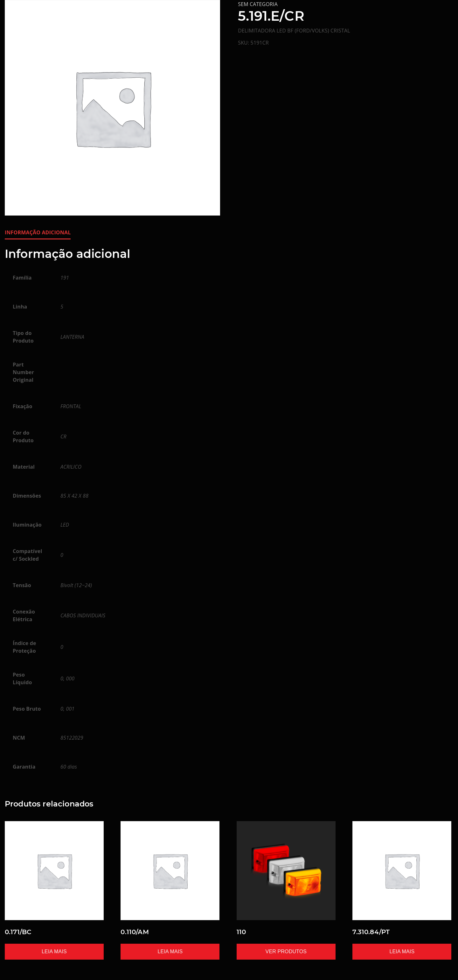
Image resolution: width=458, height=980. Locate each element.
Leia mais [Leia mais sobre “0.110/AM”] (170, 952)
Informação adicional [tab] (38, 232)
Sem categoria (258, 4)
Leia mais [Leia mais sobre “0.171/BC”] (54, 952)
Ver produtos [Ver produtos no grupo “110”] (286, 952)
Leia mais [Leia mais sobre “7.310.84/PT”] (402, 952)
